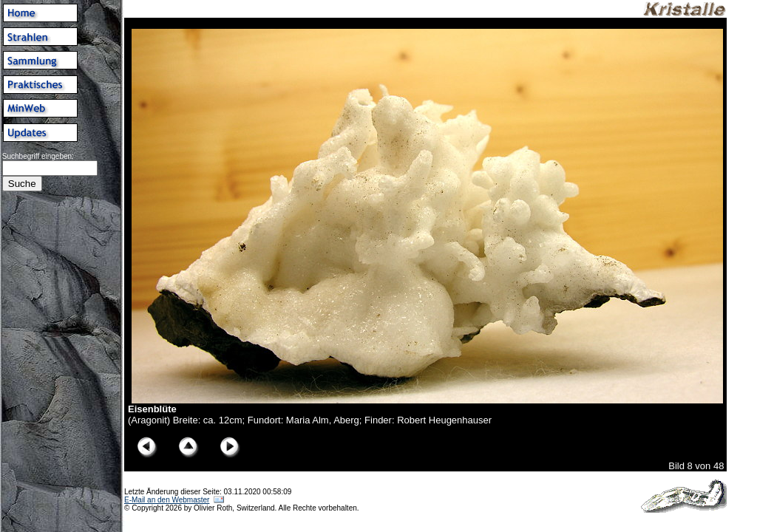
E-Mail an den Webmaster (167, 500)
